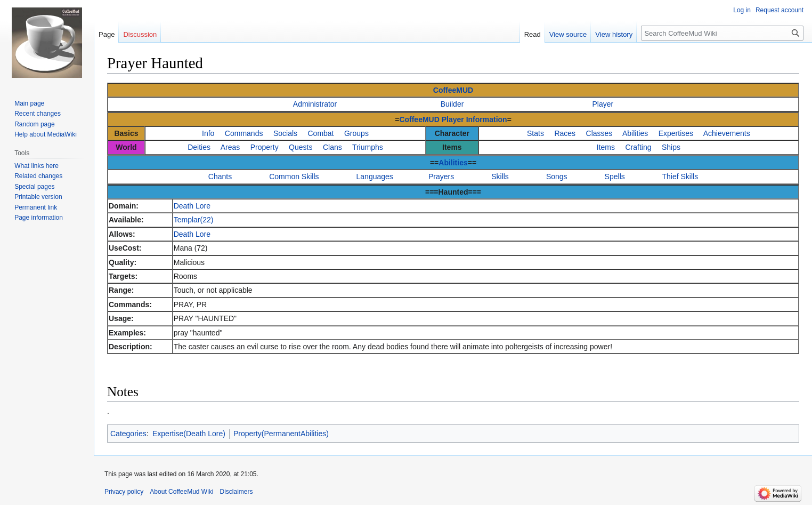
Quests (301, 147)
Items (606, 147)
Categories (128, 434)
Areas (230, 147)
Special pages (34, 187)
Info (208, 133)
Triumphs (368, 147)
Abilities (635, 133)
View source (568, 34)
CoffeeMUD (453, 90)
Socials (285, 133)
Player (603, 104)
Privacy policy (124, 492)
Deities (199, 147)
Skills (500, 177)
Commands (244, 133)
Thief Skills (680, 177)
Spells (615, 177)
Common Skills (294, 177)
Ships (671, 147)
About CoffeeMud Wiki (181, 492)
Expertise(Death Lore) (189, 434)
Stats (535, 133)
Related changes (38, 176)
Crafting (638, 147)
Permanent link (36, 207)
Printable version (38, 197)
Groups (356, 133)
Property (265, 147)
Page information (39, 218)
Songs (557, 177)
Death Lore (192, 206)
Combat (320, 133)
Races (565, 133)
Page (107, 34)
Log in (742, 10)
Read (533, 34)
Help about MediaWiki (46, 134)
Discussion (140, 34)
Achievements (727, 133)
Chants (220, 177)
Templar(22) (194, 220)
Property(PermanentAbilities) (281, 434)
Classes (599, 133)
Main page (29, 103)
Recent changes (38, 114)
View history (614, 34)
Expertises (676, 133)
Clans (332, 147)
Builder (452, 104)
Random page (34, 124)
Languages (375, 177)
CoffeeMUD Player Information (453, 119)
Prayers (441, 177)
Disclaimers (237, 492)
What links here (36, 166)
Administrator (315, 104)
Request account (779, 10)
